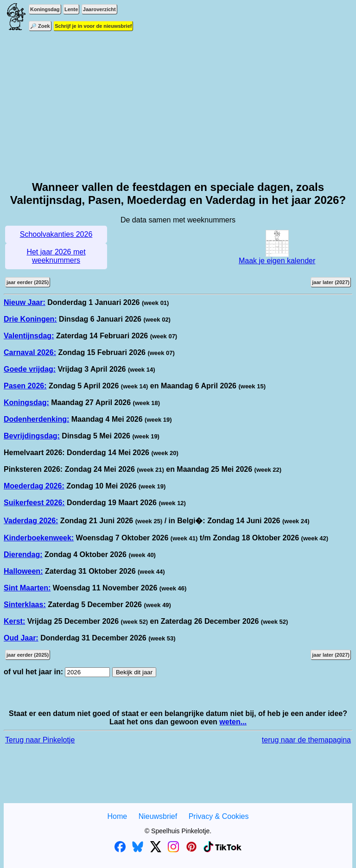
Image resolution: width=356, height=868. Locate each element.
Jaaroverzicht (99, 9)
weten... (233, 722)
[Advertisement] (178, 107)
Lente (71, 9)
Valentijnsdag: (29, 336)
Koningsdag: (26, 402)
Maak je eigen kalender (277, 257)
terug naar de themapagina (306, 740)
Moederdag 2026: (34, 486)
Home (117, 816)
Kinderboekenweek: (39, 538)
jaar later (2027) (331, 282)
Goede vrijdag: (30, 369)
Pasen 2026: (25, 386)
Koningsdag (45, 9)
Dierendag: (23, 554)
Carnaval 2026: (30, 352)
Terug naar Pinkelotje (40, 740)
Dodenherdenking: (36, 419)
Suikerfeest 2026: (34, 503)
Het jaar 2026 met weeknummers (56, 256)
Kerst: (14, 621)
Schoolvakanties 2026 (56, 234)
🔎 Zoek (40, 26)
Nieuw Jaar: (25, 302)
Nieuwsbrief (158, 816)
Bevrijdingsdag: (32, 436)
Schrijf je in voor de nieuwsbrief (93, 26)
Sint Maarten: (27, 588)
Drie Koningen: (30, 319)
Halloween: (23, 571)
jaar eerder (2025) (28, 282)
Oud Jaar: (21, 638)
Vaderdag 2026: (31, 521)
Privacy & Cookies (219, 816)
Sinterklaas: (25, 605)
